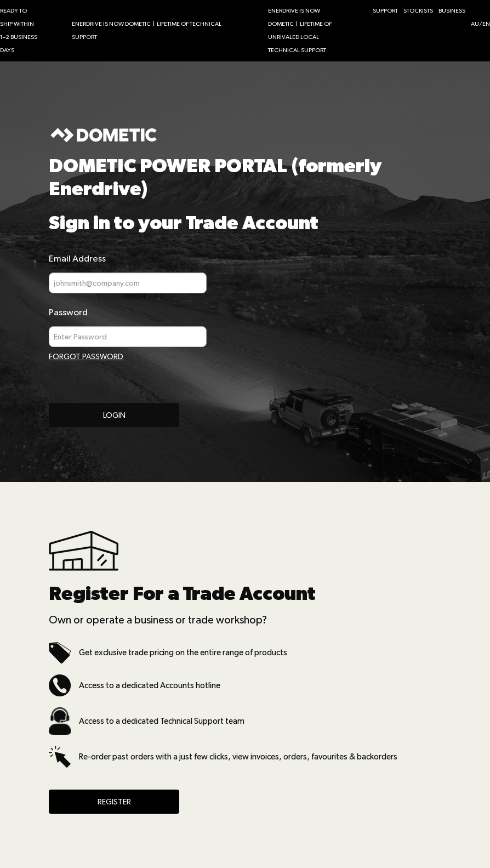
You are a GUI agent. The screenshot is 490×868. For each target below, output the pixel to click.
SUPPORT (385, 11)
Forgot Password (86, 356)
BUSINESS (452, 11)
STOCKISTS (418, 11)
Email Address (77, 259)
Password (68, 312)
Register (114, 802)
